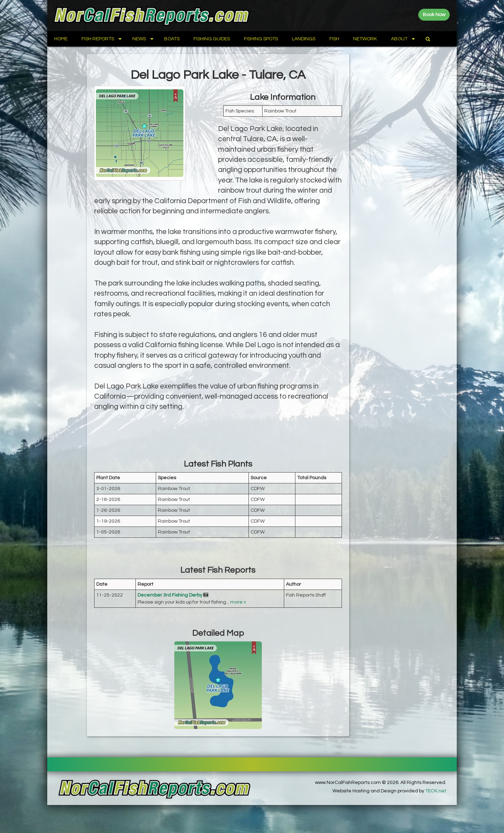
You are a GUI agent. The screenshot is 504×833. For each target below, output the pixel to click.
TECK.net (436, 791)
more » (238, 602)
